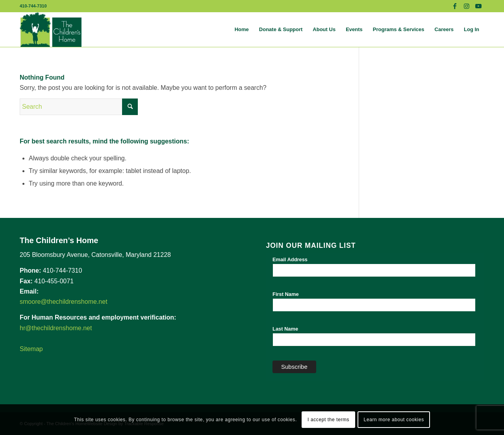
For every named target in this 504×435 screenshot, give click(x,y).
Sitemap (31, 349)
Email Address (290, 259)
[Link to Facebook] (455, 6)
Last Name (285, 329)
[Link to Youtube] (478, 6)
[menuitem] (242, 30)
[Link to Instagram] (466, 6)
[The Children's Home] (51, 30)
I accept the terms (328, 420)
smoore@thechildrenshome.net (64, 302)
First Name (286, 294)
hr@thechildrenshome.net (56, 328)
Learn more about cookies (394, 420)
